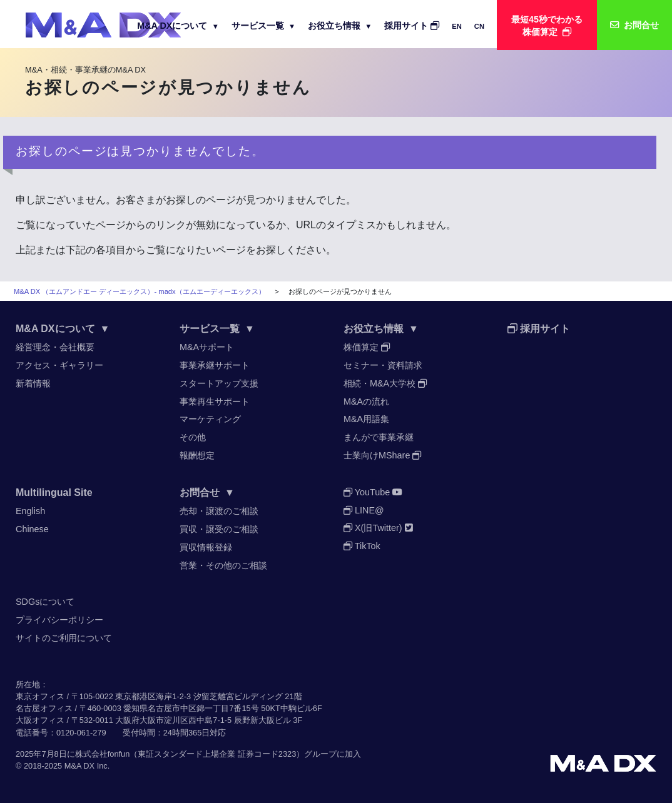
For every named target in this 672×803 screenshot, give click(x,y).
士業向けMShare (382, 455)
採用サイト (412, 26)
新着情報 (33, 383)
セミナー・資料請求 (383, 365)
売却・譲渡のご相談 (219, 511)
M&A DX (79, 766)
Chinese (32, 529)
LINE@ (364, 510)
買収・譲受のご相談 (219, 529)
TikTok (362, 546)
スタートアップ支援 (219, 383)
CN (479, 26)
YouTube (373, 492)
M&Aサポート (207, 347)
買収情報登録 (206, 547)
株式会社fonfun (103, 754)
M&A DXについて (178, 26)
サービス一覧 (263, 26)
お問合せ (207, 492)
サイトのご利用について (64, 638)
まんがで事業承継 (379, 437)
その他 (193, 437)
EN (457, 26)
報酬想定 (197, 455)
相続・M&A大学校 (385, 383)
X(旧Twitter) (378, 528)
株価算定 (367, 347)
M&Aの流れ (366, 401)
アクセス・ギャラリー (59, 365)
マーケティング (210, 419)
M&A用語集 (366, 419)
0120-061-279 (81, 733)
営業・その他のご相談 (223, 565)
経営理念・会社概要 (55, 347)
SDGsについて (45, 602)
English (30, 511)
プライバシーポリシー (59, 620)
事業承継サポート (215, 365)
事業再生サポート (215, 401)
